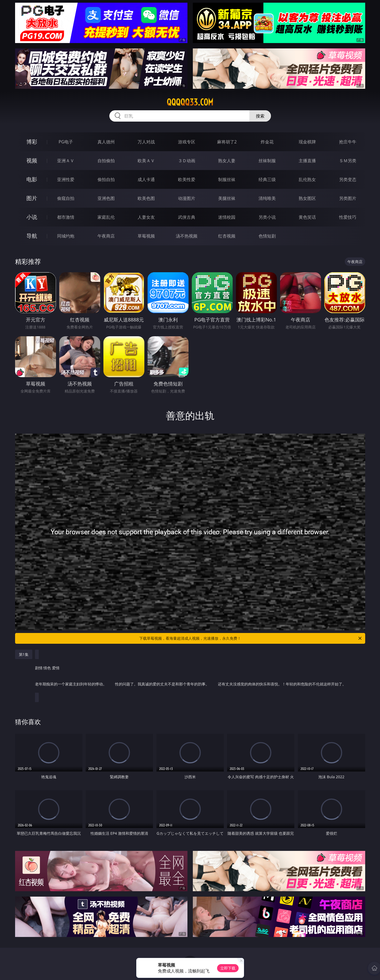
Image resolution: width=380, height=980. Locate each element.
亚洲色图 (106, 198)
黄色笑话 (307, 217)
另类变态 (348, 179)
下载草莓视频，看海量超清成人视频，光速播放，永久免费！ (251, 638)
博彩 (32, 142)
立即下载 (228, 968)
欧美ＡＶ (146, 161)
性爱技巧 (348, 217)
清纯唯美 (267, 198)
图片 (32, 198)
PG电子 (66, 142)
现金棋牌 (307, 142)
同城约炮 (66, 236)
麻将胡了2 (227, 142)
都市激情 (66, 217)
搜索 (260, 116)
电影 (32, 179)
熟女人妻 (227, 161)
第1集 (24, 654)
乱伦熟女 (307, 179)
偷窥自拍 (66, 198)
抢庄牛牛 (348, 142)
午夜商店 (106, 236)
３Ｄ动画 (187, 161)
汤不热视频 (187, 236)
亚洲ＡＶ (66, 161)
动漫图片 (187, 198)
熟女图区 (307, 198)
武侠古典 (187, 217)
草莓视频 (146, 236)
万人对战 (146, 142)
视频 (32, 160)
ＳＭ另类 (348, 161)
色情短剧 (267, 236)
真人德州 (106, 142)
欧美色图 (146, 198)
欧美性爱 (187, 179)
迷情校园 (227, 217)
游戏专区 (187, 142)
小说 (32, 217)
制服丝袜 (227, 179)
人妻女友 (146, 217)
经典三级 (267, 179)
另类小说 (267, 217)
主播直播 (307, 161)
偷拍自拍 (106, 179)
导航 (32, 236)
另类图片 (348, 198)
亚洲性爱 (66, 179)
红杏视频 (227, 236)
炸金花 (267, 142)
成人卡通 (146, 179)
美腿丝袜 (227, 198)
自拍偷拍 (106, 161)
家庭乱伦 (106, 217)
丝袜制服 (267, 161)
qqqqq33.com (190, 102)
